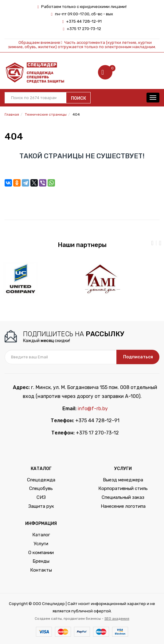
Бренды (41, 561)
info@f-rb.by (93, 409)
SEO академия (117, 619)
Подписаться (138, 357)
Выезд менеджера (123, 480)
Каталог (41, 535)
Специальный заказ (123, 497)
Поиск (78, 98)
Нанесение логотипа (123, 506)
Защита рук (41, 506)
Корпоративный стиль (123, 488)
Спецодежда (41, 480)
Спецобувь (41, 488)
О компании (41, 553)
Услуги (41, 544)
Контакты (41, 570)
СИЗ (41, 497)
